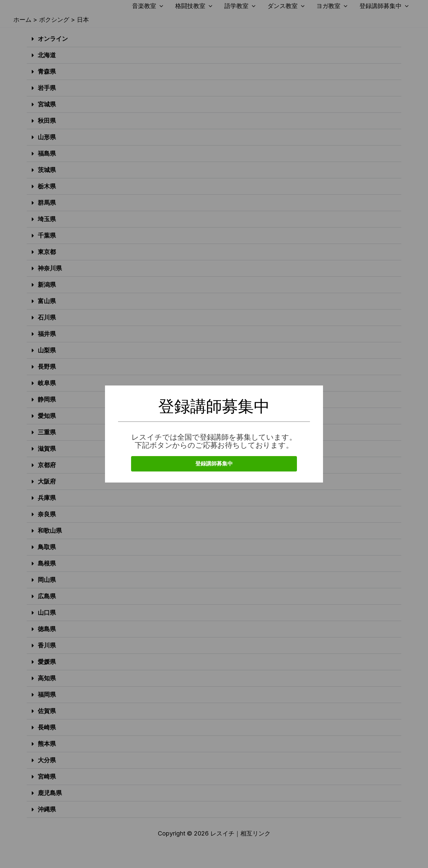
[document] (214, 434)
